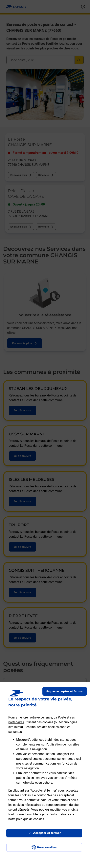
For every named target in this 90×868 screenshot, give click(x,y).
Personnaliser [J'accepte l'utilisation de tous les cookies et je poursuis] (47, 847)
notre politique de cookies (26, 819)
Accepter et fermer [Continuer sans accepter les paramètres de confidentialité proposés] (47, 833)
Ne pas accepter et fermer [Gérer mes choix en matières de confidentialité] (65, 691)
